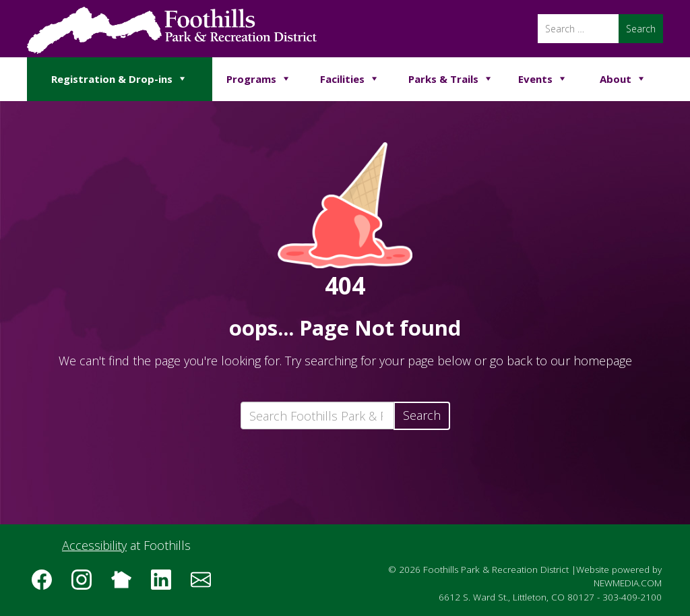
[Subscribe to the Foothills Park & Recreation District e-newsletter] (206, 584)
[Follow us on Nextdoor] (126, 584)
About (616, 79)
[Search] (578, 29)
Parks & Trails (443, 79)
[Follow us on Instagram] (86, 584)
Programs (251, 79)
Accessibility (94, 545)
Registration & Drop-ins (112, 79)
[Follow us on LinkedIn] (166, 584)
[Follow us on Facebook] (46, 584)
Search (422, 415)
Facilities (342, 79)
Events (535, 79)
